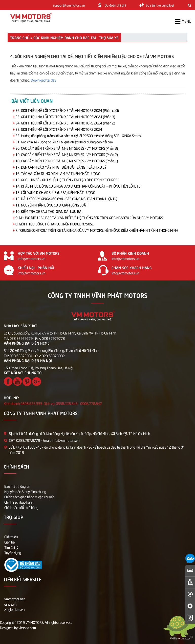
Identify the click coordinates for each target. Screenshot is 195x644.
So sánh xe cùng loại (160, 5)
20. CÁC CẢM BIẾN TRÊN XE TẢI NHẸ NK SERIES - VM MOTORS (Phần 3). (67, 148)
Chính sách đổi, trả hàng (21, 507)
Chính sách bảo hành (19, 502)
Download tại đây (44, 80)
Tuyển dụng (13, 552)
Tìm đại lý (11, 547)
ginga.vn (10, 604)
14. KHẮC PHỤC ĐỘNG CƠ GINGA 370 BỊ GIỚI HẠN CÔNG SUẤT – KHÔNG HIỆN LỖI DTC (78, 186)
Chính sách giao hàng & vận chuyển (29, 497)
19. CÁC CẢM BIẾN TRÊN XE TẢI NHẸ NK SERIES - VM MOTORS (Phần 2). (67, 154)
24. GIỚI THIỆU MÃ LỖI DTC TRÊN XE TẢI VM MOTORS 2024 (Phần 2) (65, 123)
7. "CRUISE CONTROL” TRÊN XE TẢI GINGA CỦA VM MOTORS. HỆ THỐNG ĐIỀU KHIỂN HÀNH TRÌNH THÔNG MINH (97, 230)
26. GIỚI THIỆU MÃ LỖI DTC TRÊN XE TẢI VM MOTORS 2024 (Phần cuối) (67, 110)
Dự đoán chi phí (115, 5)
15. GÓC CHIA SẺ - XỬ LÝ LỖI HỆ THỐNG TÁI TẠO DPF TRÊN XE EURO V (67, 180)
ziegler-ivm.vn (14, 609)
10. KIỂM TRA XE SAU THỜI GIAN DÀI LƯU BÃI (49, 211)
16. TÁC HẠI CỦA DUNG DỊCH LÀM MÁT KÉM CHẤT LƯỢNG (58, 173)
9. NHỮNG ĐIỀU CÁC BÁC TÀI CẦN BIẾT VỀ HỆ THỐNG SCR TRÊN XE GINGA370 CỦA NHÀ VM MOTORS (89, 217)
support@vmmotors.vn (69, 5)
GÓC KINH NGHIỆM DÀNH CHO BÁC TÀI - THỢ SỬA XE (76, 37)
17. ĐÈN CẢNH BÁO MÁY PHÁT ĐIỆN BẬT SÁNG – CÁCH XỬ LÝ (61, 167)
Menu (183, 21)
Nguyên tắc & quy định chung (25, 491)
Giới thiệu (11, 537)
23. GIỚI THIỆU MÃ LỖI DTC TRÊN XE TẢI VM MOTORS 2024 (59, 129)
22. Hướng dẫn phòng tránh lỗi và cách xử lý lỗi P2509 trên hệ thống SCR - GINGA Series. (79, 135)
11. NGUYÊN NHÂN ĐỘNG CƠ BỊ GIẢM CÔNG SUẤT (52, 205)
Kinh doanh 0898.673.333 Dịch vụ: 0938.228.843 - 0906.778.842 (53, 403)
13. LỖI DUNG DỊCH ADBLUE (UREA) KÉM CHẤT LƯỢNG (55, 192)
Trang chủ (20, 37)
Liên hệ (9, 542)
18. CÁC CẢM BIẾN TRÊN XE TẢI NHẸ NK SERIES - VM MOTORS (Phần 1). (67, 161)
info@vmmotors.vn (31, 258)
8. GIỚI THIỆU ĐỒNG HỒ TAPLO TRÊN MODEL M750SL (55, 224)
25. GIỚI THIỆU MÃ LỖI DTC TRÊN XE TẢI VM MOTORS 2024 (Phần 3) (65, 117)
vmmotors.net (15, 599)
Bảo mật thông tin (17, 486)
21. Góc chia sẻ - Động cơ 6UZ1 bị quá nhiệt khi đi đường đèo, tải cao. (64, 142)
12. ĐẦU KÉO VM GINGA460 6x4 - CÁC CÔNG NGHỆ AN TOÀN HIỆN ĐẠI (67, 199)
